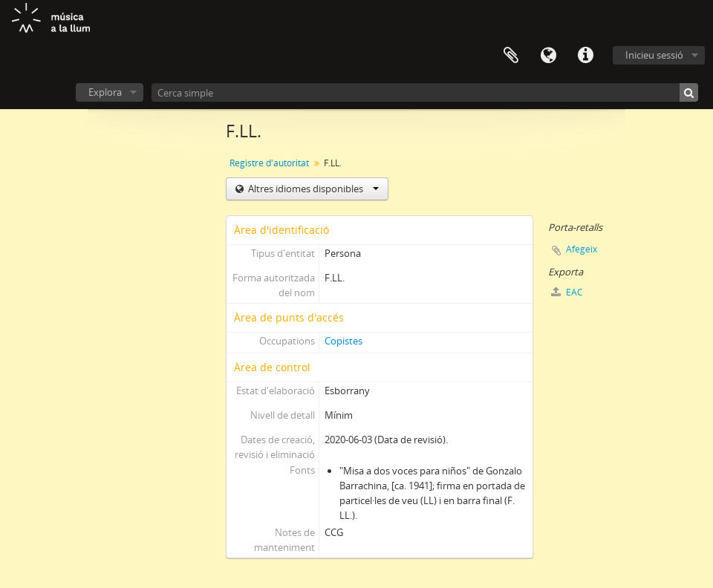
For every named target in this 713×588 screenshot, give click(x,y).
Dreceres (585, 56)
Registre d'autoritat (269, 163)
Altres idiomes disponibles (312, 189)
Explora (105, 92)
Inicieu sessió (654, 55)
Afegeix (582, 249)
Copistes (344, 341)
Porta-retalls (511, 56)
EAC (567, 292)
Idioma (548, 56)
